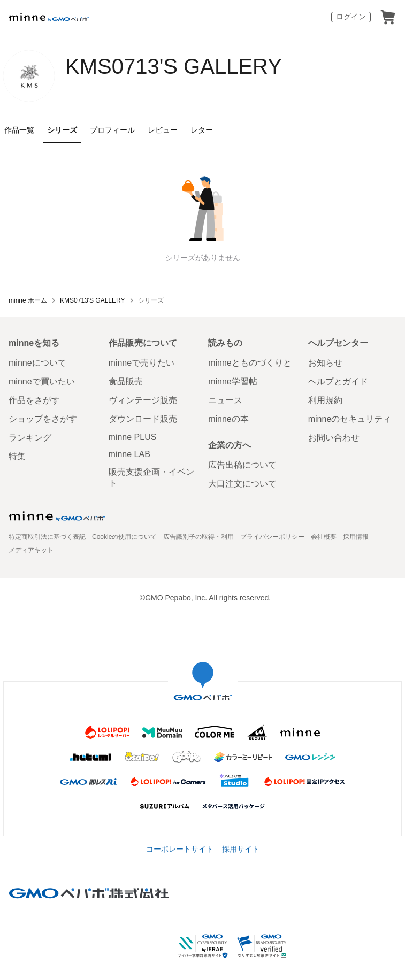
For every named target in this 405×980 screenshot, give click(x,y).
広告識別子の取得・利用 (198, 537)
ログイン (351, 17)
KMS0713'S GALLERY (174, 66)
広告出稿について (242, 465)
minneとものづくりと (250, 363)
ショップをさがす (43, 419)
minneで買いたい (42, 381)
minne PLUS (133, 437)
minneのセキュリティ (350, 419)
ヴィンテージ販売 (143, 400)
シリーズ (62, 130)
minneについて (37, 363)
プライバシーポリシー (272, 537)
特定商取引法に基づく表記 (47, 537)
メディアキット (31, 550)
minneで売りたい (142, 363)
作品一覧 (19, 130)
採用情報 (356, 537)
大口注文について (242, 484)
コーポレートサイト (180, 849)
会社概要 (324, 537)
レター (202, 130)
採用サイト (241, 849)
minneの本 (228, 419)
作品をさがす (34, 400)
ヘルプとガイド (338, 381)
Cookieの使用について (124, 537)
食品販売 (126, 381)
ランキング (30, 438)
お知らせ (325, 363)
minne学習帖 (233, 381)
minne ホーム (28, 300)
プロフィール (112, 130)
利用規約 (325, 400)
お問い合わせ (334, 438)
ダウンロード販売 (143, 419)
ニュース (225, 400)
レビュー (163, 130)
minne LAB (129, 454)
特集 (17, 456)
